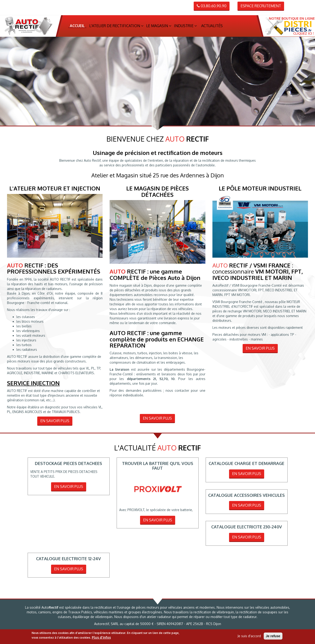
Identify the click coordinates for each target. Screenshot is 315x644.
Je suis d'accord (249, 636)
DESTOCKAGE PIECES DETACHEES (69, 465)
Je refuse (273, 636)
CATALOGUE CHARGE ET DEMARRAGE (246, 465)
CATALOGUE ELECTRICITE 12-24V (69, 560)
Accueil (77, 26)
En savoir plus (55, 422)
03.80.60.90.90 (212, 6)
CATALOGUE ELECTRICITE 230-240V (247, 528)
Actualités (212, 26)
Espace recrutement (261, 6)
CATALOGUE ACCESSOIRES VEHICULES (246, 497)
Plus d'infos (101, 637)
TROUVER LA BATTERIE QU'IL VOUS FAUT (158, 467)
